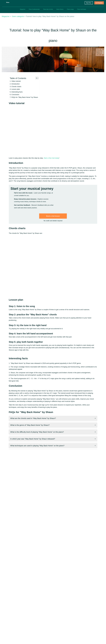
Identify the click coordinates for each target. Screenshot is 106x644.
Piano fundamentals (34, 9)
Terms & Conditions (70, 599)
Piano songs (70, 9)
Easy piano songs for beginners (90, 606)
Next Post (70, 586)
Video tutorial (9, 100)
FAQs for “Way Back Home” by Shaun (17, 116)
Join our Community (34, 616)
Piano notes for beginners (89, 613)
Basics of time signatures (89, 616)
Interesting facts (10, 110)
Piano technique (82, 9)
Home (30, 599)
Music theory (60, 9)
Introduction (9, 102)
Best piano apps (86, 603)
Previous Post (12, 586)
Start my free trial (97, 21)
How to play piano (87, 599)
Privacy (66, 603)
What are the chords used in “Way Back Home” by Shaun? (26, 440)
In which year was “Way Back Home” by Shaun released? (25, 457)
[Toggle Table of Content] (28, 96)
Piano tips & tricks (48, 9)
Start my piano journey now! (40, 233)
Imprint (66, 606)
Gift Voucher (32, 603)
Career (48, 603)
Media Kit (49, 610)
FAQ (30, 610)
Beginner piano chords (88, 610)
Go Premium (99, 3)
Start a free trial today (42, 170)
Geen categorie (17, 33)
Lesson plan (8, 108)
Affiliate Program (51, 613)
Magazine (22, 9)
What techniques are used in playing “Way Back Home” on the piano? (30, 463)
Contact (48, 606)
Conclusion (8, 113)
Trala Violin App (51, 616)
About (48, 599)
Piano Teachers (33, 613)
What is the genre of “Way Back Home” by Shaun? (23, 445)
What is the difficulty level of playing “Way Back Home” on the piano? (30, 451)
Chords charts (9, 105)
